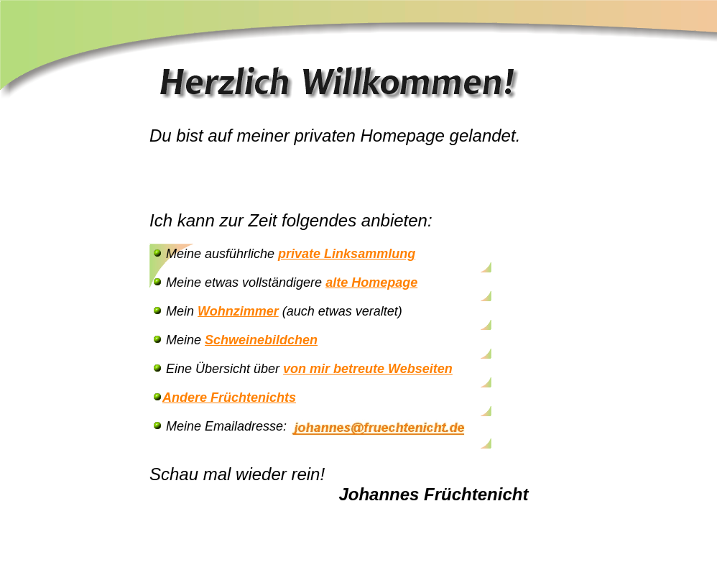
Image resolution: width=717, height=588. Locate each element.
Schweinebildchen (261, 340)
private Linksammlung (347, 254)
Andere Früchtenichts (229, 398)
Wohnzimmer (238, 311)
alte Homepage (371, 282)
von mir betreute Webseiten (368, 369)
